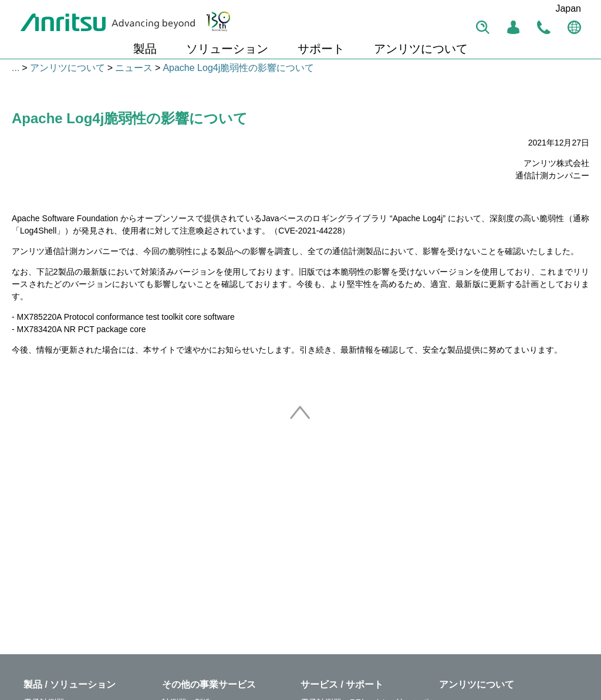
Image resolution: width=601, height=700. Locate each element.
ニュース (134, 68)
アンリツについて (421, 49)
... (16, 68)
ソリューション (227, 49)
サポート (321, 49)
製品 (145, 49)
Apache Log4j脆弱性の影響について (238, 68)
